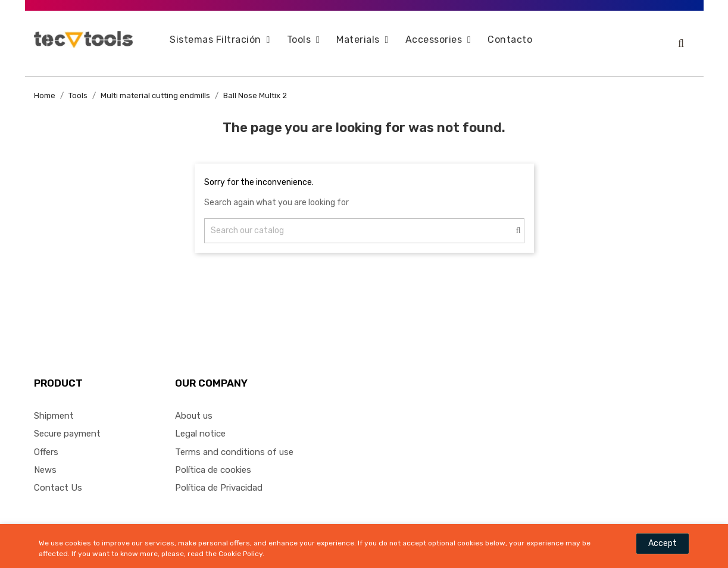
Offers (46, 444)
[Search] (364, 223)
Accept (663, 543)
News (45, 462)
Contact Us (58, 480)
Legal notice (200, 426)
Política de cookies (213, 462)
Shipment (54, 408)
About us (194, 408)
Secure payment (67, 426)
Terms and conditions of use (234, 444)
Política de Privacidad (219, 480)
